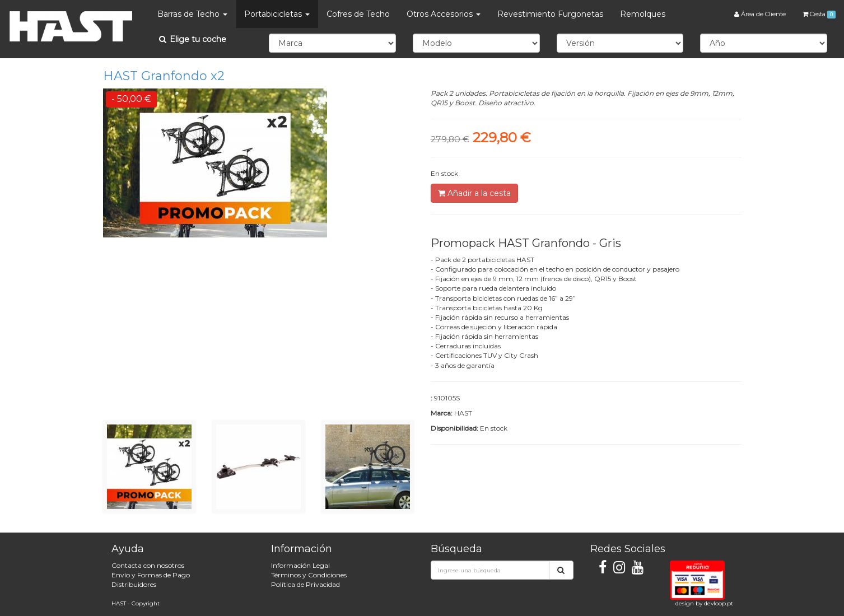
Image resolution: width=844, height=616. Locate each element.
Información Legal (300, 565)
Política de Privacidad (306, 584)
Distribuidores (134, 584)
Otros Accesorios (444, 14)
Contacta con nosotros (148, 565)
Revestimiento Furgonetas (550, 14)
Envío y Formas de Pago (151, 575)
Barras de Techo (192, 14)
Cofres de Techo (358, 14)
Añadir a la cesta (474, 193)
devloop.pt (719, 603)
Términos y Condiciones (309, 575)
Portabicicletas (277, 14)
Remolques (643, 14)
